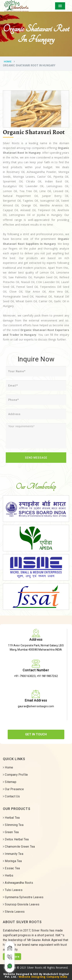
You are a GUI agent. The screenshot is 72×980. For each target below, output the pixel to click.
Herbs (8, 875)
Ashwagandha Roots (18, 883)
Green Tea (11, 832)
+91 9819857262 (47, 676)
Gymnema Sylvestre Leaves (23, 897)
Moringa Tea (12, 861)
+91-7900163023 (25, 676)
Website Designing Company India (43, 977)
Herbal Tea (11, 818)
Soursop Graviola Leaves (21, 904)
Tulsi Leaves (13, 890)
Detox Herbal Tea (16, 839)
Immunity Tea (13, 854)
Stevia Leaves (14, 912)
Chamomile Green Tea (19, 847)
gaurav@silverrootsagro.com (36, 706)
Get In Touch (36, 734)
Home (8, 62)
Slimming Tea (13, 825)
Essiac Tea (11, 868)
